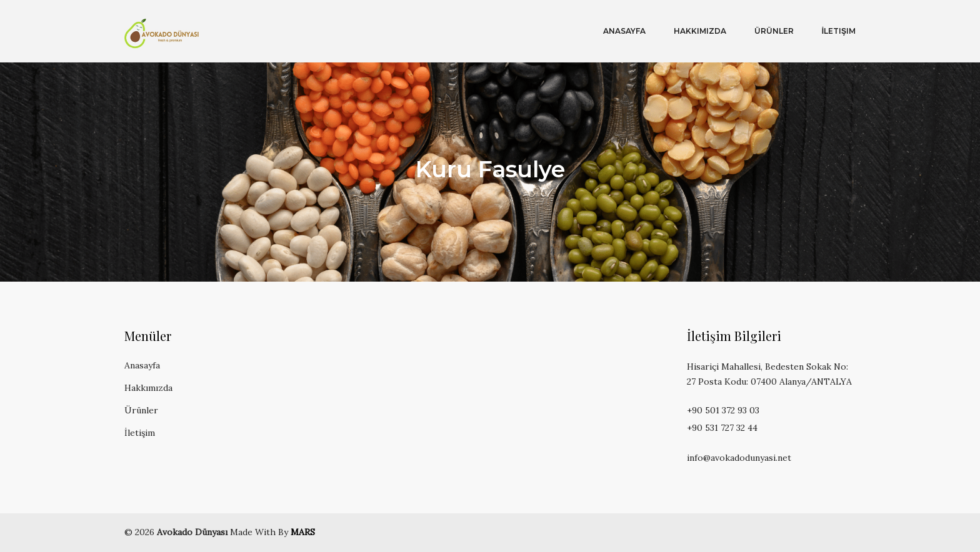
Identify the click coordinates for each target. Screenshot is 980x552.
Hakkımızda (700, 31)
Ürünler (774, 31)
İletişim (839, 31)
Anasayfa (624, 31)
